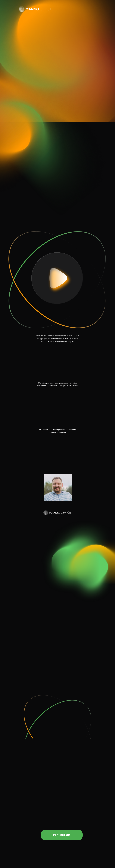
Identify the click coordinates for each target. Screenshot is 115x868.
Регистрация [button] (62, 835)
